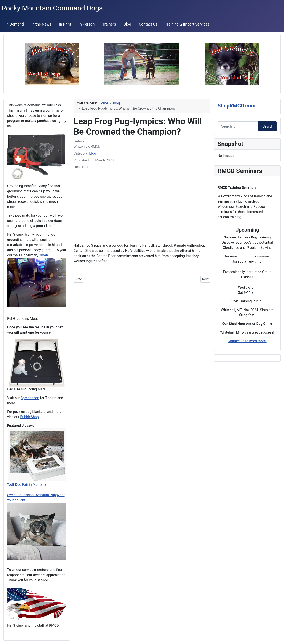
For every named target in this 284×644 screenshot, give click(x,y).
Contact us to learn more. (247, 341)
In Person (87, 24)
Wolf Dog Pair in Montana (27, 485)
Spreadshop (30, 398)
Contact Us (148, 24)
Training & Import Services (187, 24)
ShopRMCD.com (237, 106)
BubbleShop (29, 417)
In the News (41, 24)
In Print (65, 24)
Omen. (44, 255)
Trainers (109, 24)
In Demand (15, 24)
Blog (127, 24)
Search (268, 126)
